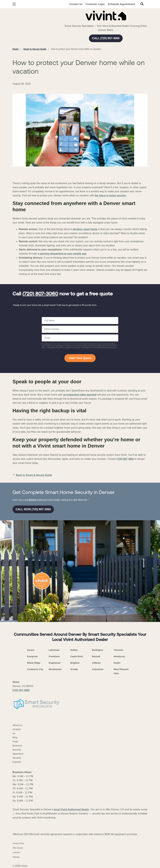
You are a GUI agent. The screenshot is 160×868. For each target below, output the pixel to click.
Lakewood (54, 650)
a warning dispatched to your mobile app (62, 254)
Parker (117, 663)
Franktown (54, 656)
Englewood (55, 663)
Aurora (31, 650)
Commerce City (35, 669)
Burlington (98, 650)
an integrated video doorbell (80, 395)
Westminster (55, 669)
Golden (74, 650)
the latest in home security (110, 195)
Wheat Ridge (34, 663)
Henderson (119, 656)
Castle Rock (77, 656)
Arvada (74, 669)
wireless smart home (85, 229)
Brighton (75, 663)
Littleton (96, 663)
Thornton (118, 650)
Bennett (96, 656)
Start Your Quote (80, 358)
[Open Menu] (14, 4)
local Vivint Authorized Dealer (71, 809)
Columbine (98, 669)
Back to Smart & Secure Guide (32, 475)
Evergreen (32, 656)
